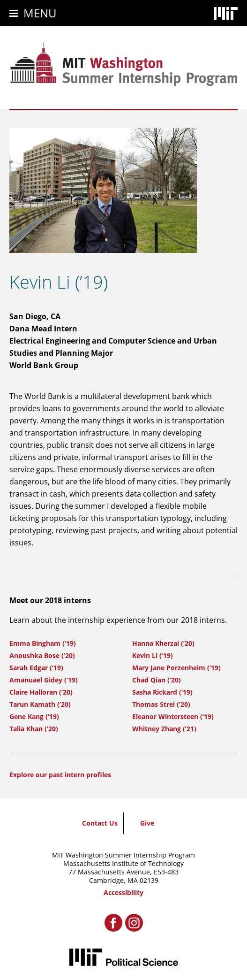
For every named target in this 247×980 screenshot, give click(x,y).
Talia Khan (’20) (34, 729)
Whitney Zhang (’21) (164, 729)
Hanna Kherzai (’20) (163, 643)
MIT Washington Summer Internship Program (123, 855)
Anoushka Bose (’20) (42, 655)
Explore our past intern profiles (60, 775)
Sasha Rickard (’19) (162, 692)
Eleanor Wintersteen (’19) (173, 716)
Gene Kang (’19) (34, 716)
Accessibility (123, 892)
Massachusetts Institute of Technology (123, 863)
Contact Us (100, 823)
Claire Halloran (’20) (41, 692)
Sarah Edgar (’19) (36, 668)
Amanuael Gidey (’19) (44, 680)
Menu (40, 13)
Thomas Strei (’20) (161, 704)
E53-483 (166, 872)
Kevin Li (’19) (153, 655)
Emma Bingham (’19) (43, 643)
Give (147, 823)
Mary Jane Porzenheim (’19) (176, 668)
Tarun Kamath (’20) (40, 704)
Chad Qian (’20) (157, 680)
